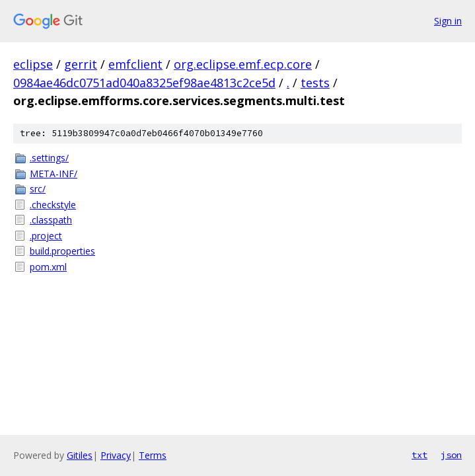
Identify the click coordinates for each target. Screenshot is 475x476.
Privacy (116, 455)
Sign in (448, 21)
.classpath (51, 220)
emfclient (135, 64)
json (451, 455)
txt (420, 455)
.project (46, 236)
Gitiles (80, 455)
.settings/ (49, 158)
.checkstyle (53, 205)
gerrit (81, 64)
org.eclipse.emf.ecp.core (243, 64)
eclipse (33, 64)
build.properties (62, 251)
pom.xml (48, 267)
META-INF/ (54, 174)
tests (315, 83)
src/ (38, 189)
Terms (153, 455)
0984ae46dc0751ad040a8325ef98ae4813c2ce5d (144, 83)
